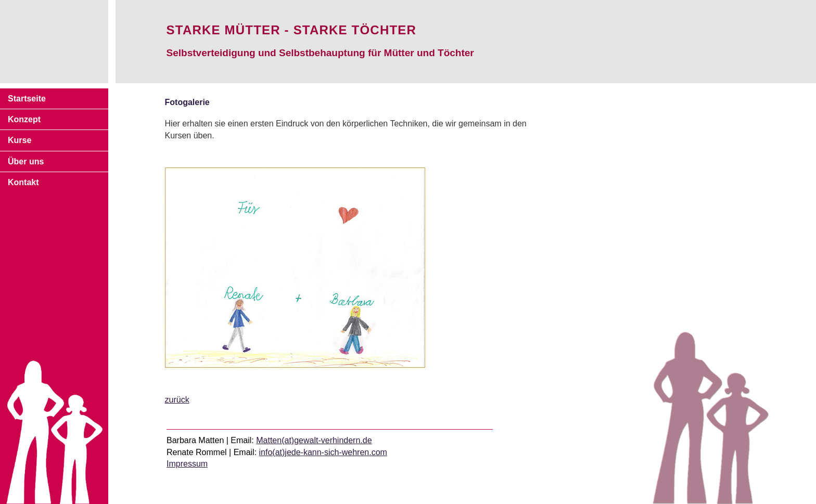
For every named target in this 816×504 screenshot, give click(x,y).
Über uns (26, 161)
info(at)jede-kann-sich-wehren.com (323, 452)
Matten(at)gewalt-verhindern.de (314, 440)
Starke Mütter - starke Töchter (291, 30)
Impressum (187, 464)
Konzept (24, 119)
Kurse (20, 140)
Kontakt (23, 182)
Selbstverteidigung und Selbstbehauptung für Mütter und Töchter (320, 53)
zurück (177, 400)
